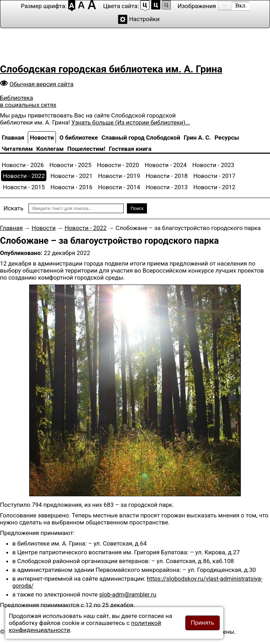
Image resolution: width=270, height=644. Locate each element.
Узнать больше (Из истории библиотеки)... (131, 122)
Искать (14, 208)
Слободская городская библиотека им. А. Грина (111, 69)
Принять (202, 623)
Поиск (137, 208)
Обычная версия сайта (41, 84)
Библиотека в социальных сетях (28, 101)
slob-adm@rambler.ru (128, 594)
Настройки (144, 19)
